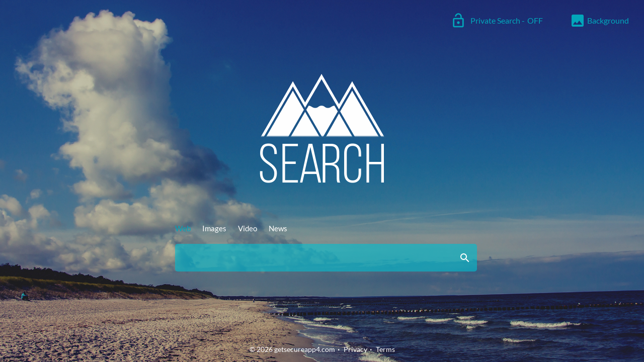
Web (183, 228)
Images (214, 228)
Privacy (355, 349)
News (278, 228)
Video (248, 228)
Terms (385, 349)
